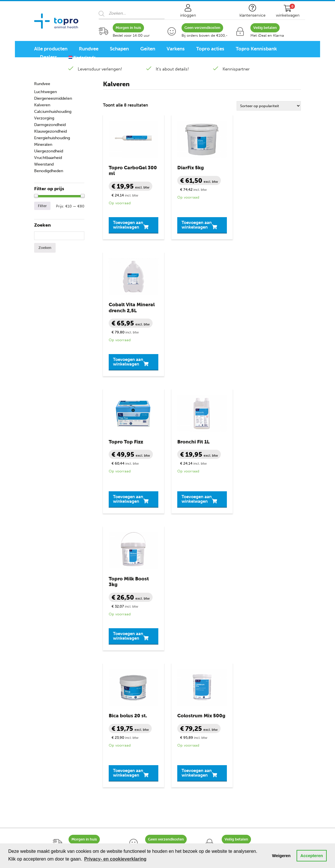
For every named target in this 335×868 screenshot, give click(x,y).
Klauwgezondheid (50, 131)
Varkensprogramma (54, 779)
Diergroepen (48, 662)
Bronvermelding (188, 718)
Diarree (110, 678)
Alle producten (51, 49)
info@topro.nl (242, 613)
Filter (42, 206)
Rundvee (89, 49)
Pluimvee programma (56, 787)
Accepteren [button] (311, 856)
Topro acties (210, 49)
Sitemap (180, 726)
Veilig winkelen (187, 686)
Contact (180, 670)
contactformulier (265, 619)
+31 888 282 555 (183, 613)
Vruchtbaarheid (48, 158)
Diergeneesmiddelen (53, 98)
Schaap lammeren (52, 694)
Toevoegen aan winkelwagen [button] (128, 219)
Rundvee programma (55, 763)
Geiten (148, 49)
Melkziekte (114, 702)
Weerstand (44, 164)
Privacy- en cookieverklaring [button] (115, 859)
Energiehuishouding (52, 138)
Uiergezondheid (49, 151)
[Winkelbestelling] (269, 106)
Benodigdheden (49, 171)
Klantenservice (189, 662)
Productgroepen (121, 662)
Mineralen (43, 145)
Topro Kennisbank (256, 49)
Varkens (176, 49)
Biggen (41, 726)
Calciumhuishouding (53, 112)
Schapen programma (55, 771)
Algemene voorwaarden (195, 694)
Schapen (119, 49)
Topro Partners (187, 735)
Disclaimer (182, 710)
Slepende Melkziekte (123, 710)
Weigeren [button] (282, 856)
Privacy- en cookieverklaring (200, 702)
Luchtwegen (45, 92)
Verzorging (44, 118)
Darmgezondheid (50, 125)
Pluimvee (43, 735)
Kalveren (42, 105)
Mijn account (185, 678)
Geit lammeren (49, 710)
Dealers (48, 57)
